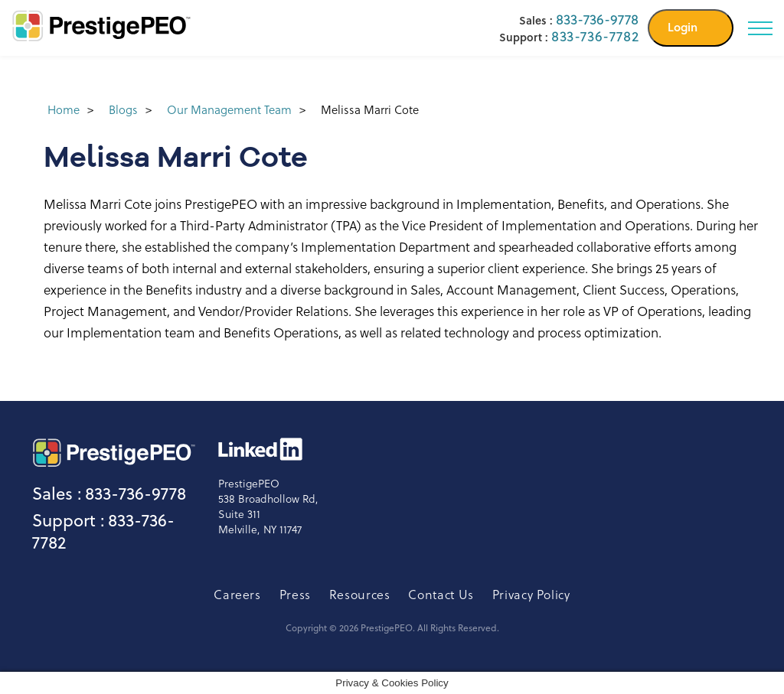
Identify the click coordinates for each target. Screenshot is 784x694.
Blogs (123, 109)
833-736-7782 (595, 37)
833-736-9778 (597, 20)
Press (295, 594)
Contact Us (441, 594)
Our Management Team (229, 109)
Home (64, 109)
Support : (69, 520)
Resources (360, 594)
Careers (237, 594)
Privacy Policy (531, 594)
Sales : (57, 494)
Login (683, 27)
